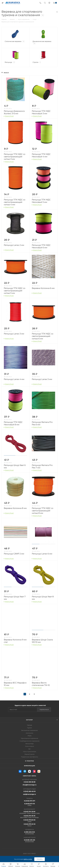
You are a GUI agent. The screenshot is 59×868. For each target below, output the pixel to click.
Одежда (30, 725)
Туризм (30, 728)
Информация (30, 766)
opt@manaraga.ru (30, 794)
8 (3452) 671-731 (30, 805)
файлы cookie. (28, 859)
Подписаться (44, 710)
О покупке (29, 761)
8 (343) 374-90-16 (30, 817)
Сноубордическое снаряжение (30, 741)
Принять (40, 859)
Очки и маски (30, 746)
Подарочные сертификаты (30, 757)
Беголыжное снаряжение (30, 730)
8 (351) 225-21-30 (30, 833)
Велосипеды (30, 744)
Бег (30, 749)
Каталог (30, 720)
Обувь (30, 736)
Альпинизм (30, 733)
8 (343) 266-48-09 (30, 791)
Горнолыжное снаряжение (30, 738)
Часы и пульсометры (30, 752)
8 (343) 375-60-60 (30, 821)
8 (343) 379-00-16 (30, 825)
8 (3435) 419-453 (30, 841)
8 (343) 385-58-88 (30, 782)
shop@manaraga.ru (30, 785)
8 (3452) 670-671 (30, 801)
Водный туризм (30, 754)
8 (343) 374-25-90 (30, 812)
